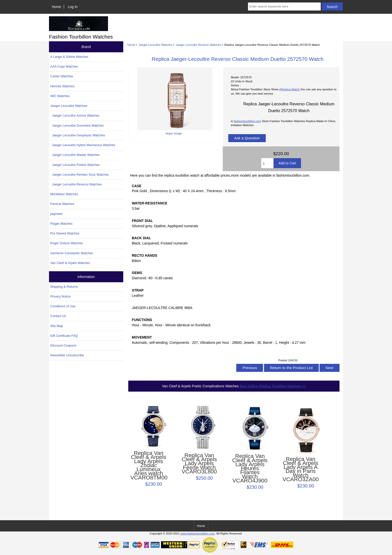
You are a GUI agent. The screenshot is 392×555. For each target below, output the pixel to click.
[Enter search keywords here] (284, 7)
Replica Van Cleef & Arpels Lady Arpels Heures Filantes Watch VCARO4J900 (250, 468)
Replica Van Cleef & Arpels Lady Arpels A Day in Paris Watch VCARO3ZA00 (301, 469)
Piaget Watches (61, 224)
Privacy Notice (60, 296)
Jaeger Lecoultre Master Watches (75, 155)
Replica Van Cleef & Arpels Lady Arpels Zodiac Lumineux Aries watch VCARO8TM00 (148, 465)
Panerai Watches (62, 204)
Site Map (56, 326)
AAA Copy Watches (64, 66)
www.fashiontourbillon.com (198, 533)
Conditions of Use (63, 306)
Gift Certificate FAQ (64, 336)
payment (56, 214)
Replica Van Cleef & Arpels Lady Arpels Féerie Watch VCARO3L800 (199, 464)
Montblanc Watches (64, 194)
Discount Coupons (63, 345)
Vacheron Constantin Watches (72, 253)
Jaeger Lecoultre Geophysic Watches (78, 135)
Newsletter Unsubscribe (67, 355)
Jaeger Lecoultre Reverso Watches (198, 45)
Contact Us (58, 316)
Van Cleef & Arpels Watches (70, 263)
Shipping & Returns (64, 287)
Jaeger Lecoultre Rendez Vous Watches (79, 175)
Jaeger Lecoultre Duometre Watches (77, 125)
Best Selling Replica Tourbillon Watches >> (272, 386)
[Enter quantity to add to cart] (267, 163)
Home (56, 7)
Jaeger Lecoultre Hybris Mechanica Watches (83, 145)
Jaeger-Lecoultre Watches (155, 45)
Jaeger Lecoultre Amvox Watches (75, 115)
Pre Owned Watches (65, 233)
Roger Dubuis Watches (67, 243)
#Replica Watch (289, 89)
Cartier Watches (62, 76)
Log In (73, 7)
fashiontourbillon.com (247, 121)
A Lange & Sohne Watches (69, 57)
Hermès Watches (62, 86)
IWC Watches (60, 96)
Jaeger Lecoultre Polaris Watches (75, 165)
